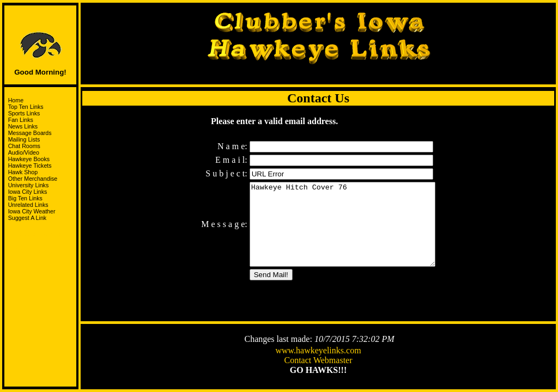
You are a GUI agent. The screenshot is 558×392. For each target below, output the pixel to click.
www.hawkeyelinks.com (318, 351)
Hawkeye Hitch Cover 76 (342, 228)
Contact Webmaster (318, 361)
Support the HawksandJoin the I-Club (41, 239)
